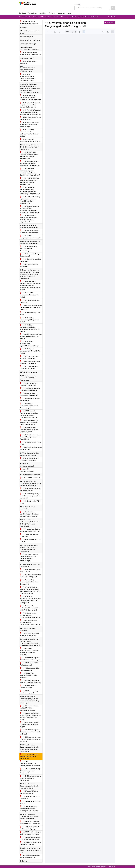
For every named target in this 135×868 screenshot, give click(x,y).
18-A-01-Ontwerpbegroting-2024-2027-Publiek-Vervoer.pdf (30, 659)
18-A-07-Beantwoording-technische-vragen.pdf (29, 692)
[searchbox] (92, 8)
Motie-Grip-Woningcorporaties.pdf (27, 470)
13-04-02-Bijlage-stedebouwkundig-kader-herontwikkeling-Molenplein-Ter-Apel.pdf (30, 328)
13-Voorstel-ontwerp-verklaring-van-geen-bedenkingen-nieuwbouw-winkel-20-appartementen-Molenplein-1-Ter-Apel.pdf (31, 286)
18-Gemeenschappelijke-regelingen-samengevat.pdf (29, 634)
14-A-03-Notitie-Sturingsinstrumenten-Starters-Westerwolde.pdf (29, 406)
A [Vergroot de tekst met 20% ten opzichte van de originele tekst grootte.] (112, 17)
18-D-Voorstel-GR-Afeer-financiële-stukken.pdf (29, 792)
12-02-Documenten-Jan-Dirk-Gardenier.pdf (30, 260)
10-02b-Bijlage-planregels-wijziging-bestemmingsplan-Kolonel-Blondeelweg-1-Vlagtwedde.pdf (30, 181)
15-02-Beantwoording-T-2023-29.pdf (31, 502)
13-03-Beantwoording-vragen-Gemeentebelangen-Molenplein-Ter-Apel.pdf (31, 307)
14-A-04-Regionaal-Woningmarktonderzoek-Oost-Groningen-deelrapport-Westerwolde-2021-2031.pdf (29, 414)
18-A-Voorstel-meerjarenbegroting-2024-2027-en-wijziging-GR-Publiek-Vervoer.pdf (30, 652)
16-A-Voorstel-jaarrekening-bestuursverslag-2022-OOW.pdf (30, 530)
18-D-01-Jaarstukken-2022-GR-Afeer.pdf (30, 797)
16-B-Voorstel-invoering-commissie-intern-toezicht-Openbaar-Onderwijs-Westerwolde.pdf (29, 558)
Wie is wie (52, 13)
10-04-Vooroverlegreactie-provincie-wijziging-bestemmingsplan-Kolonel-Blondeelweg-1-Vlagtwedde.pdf (30, 209)
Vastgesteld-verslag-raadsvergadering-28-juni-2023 (30, 23)
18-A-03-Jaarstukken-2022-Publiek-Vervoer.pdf (30, 669)
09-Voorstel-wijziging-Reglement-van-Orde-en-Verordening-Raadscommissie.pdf (30, 98)
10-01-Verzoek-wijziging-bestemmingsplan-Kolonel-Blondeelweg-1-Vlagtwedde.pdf (30, 164)
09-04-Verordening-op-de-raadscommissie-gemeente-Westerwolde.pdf (29, 125)
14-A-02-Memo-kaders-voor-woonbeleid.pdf (30, 400)
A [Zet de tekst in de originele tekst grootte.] (109, 17)
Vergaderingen (32, 13)
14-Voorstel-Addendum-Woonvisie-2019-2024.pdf (29, 384)
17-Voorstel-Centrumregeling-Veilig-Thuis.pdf (31, 571)
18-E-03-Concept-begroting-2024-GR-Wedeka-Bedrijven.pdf (30, 838)
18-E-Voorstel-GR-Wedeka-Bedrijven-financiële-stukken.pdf (30, 823)
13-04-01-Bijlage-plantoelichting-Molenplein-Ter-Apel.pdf (30, 320)
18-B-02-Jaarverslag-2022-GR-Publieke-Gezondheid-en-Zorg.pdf (30, 725)
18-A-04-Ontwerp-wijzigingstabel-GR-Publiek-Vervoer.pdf (29, 675)
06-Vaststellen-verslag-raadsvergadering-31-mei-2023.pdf (31, 54)
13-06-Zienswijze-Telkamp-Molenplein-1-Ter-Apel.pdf (30, 362)
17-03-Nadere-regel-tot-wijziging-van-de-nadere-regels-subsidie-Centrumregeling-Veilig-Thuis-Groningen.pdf (30, 590)
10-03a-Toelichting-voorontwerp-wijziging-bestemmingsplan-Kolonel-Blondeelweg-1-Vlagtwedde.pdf (30, 191)
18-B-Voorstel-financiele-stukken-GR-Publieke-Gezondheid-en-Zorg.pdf (29, 708)
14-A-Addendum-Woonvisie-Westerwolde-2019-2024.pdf (30, 389)
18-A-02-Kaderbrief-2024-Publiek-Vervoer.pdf (29, 664)
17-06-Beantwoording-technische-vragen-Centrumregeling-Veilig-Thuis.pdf (30, 615)
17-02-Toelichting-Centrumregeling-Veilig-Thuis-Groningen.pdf (29, 582)
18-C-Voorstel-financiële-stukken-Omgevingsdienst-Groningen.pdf (29, 756)
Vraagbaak (61, 13)
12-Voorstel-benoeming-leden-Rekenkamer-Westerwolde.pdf (29, 249)
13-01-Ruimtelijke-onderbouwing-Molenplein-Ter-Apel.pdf (29, 295)
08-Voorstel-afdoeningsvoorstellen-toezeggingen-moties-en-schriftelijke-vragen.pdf (28, 77)
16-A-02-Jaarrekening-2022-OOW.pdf (30, 540)
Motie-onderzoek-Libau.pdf (30, 478)
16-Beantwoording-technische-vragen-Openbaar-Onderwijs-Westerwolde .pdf (29, 514)
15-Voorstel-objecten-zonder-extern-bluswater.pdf (30, 490)
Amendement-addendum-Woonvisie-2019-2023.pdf (29, 459)
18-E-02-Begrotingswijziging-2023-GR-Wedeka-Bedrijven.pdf (30, 833)
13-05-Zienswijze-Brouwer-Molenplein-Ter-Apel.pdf (30, 357)
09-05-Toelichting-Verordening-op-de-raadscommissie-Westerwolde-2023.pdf (29, 133)
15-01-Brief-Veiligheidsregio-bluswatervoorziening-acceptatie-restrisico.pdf (30, 496)
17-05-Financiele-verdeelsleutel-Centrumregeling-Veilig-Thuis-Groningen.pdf (30, 608)
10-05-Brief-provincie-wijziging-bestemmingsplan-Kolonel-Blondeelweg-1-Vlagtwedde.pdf (29, 219)
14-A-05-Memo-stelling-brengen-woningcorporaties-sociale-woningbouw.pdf (29, 422)
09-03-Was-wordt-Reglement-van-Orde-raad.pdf (31, 118)
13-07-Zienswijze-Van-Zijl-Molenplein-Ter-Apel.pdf (30, 368)
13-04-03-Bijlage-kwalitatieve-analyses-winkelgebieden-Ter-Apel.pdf (31, 336)
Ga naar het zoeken (0, 1)
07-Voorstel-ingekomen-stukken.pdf (29, 62)
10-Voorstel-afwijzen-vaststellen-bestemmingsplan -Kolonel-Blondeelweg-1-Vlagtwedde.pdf (29, 155)
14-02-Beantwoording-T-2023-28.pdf (31, 443)
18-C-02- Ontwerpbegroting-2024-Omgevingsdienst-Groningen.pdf (30, 771)
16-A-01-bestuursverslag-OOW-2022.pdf (29, 535)
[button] (113, 8)
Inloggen (112, 867)
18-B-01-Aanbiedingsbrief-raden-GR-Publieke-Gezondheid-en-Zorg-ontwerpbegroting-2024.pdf (30, 716)
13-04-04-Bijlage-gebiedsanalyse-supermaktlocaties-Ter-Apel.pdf (30, 344)
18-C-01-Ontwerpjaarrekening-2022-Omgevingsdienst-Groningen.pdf (30, 764)
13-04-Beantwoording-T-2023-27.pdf (31, 314)
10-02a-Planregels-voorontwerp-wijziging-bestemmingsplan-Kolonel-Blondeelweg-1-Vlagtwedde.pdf (30, 172)
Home (30, 17)
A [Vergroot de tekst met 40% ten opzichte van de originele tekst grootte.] (115, 17)
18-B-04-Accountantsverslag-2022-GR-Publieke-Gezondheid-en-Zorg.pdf (30, 739)
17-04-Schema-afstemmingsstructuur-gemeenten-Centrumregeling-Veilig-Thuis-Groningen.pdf (30, 600)
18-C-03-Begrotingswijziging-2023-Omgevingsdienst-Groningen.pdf (30, 778)
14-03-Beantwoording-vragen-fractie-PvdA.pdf (31, 448)
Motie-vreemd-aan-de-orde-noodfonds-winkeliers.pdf (30, 856)
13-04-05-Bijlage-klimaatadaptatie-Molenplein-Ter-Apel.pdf (30, 351)
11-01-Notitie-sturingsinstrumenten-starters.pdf (30, 237)
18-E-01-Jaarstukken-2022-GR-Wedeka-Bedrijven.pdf (30, 828)
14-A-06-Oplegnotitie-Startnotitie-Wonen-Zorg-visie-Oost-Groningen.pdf (29, 430)
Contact (69, 13)
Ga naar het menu (0, 1)
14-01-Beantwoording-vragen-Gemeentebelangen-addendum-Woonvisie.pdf (31, 437)
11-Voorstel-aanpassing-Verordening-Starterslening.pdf (29, 232)
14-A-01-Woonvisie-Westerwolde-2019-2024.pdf (29, 394)
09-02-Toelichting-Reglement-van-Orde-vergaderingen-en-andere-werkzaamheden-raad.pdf (31, 112)
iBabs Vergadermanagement (97, 867)
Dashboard (22, 13)
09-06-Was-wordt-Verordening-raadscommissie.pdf (30, 140)
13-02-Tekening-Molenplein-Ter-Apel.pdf (30, 301)
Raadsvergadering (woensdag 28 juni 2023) (53, 17)
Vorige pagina (109, 22)
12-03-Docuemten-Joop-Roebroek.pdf (29, 265)
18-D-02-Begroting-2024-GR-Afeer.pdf (30, 802)
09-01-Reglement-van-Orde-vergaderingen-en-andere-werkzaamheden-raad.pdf (30, 105)
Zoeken (76, 4)
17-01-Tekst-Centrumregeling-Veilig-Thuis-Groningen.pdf (31, 576)
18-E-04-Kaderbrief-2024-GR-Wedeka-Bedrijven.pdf (31, 843)
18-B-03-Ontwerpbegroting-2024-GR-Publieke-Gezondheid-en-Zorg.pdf (30, 732)
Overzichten (42, 13)
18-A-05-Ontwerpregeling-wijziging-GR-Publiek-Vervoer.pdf (30, 682)
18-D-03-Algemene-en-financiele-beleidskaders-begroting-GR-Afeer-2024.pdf (29, 809)
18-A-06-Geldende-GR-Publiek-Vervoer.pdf (29, 687)
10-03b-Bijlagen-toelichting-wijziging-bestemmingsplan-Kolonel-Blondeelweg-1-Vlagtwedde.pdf (30, 200)
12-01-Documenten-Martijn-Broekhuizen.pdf (30, 255)
